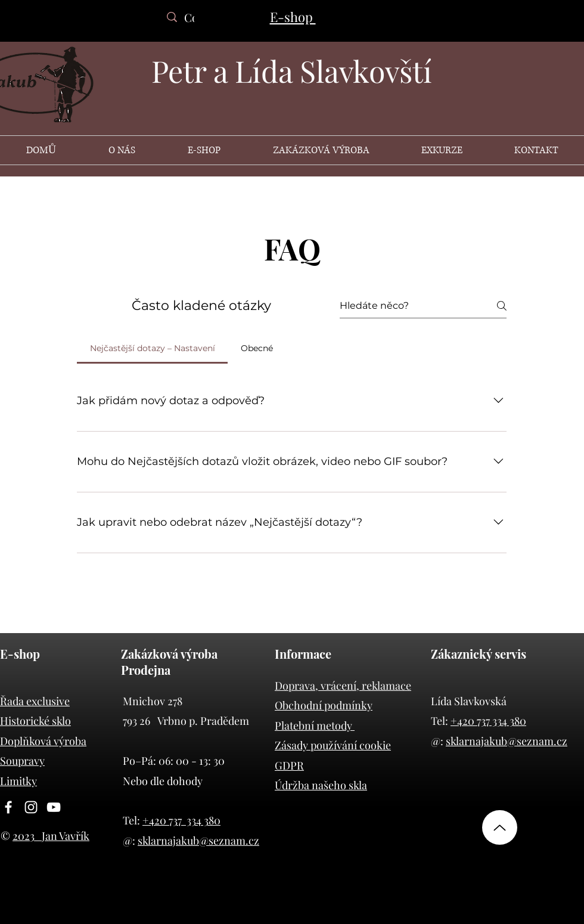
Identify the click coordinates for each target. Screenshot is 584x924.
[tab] (152, 348)
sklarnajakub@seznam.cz (198, 841)
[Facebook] (8, 807)
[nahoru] (500, 827)
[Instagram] (31, 807)
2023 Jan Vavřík (51, 836)
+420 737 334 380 (181, 820)
